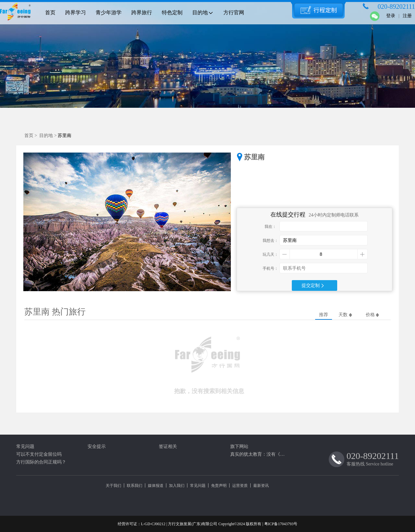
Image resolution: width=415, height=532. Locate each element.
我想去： (270, 241)
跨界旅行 (142, 12)
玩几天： (270, 254)
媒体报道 (156, 486)
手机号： (270, 268)
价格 (373, 315)
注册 (407, 16)
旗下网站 (239, 446)
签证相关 (168, 446)
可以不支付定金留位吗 (39, 454)
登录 (391, 16)
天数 (345, 315)
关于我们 (113, 486)
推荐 (324, 315)
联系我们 (135, 486)
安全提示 (97, 446)
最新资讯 (261, 486)
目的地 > (48, 136)
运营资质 (240, 486)
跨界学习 (76, 12)
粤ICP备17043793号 (281, 524)
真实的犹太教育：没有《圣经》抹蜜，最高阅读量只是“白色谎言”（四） (259, 454)
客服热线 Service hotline (373, 459)
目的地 (203, 12)
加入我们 (177, 486)
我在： (270, 227)
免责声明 (219, 486)
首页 (50, 12)
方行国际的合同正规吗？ (41, 462)
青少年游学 (109, 12)
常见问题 (25, 446)
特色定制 (172, 12)
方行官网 (234, 12)
